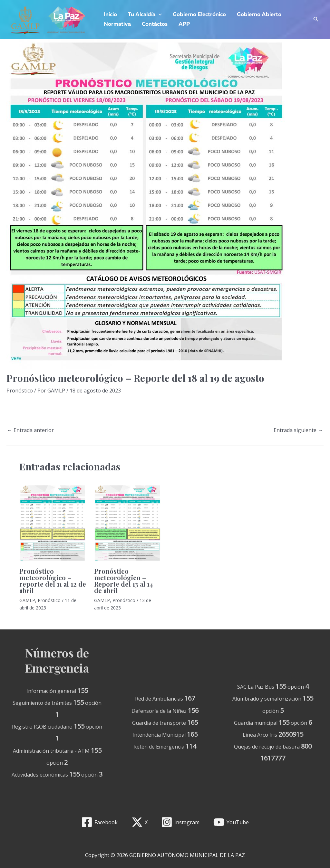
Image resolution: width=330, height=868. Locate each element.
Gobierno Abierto (259, 15)
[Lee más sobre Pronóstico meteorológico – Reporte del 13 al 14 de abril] (127, 523)
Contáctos (155, 24)
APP (184, 24)
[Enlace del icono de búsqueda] (316, 20)
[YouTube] (231, 822)
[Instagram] (180, 822)
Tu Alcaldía (145, 15)
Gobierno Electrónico (199, 15)
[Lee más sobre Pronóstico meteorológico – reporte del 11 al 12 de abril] (53, 523)
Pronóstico (20, 391)
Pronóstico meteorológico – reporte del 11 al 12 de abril (53, 581)
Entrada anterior (30, 430)
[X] (139, 822)
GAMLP (27, 600)
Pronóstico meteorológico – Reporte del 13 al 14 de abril (124, 581)
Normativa (117, 24)
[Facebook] (99, 822)
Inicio (110, 15)
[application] (159, 15)
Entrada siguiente (298, 430)
